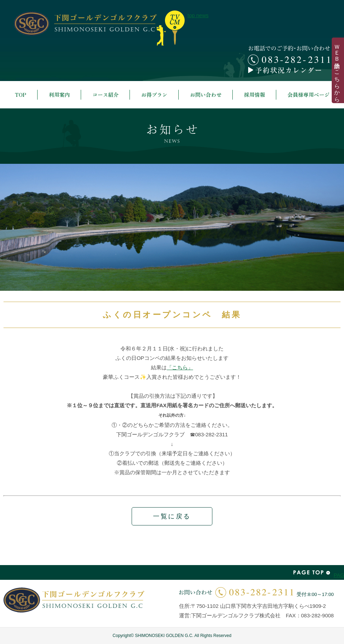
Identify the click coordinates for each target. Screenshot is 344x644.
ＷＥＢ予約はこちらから (337, 70)
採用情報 (254, 95)
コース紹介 (105, 95)
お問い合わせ (206, 95)
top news (171, 28)
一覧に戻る (172, 516)
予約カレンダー (289, 70)
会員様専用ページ (309, 95)
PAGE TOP (312, 572)
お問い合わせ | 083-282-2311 (236, 592)
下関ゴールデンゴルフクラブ (85, 24)
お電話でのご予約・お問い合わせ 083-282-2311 (289, 55)
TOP (21, 95)
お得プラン (154, 95)
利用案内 (59, 95)
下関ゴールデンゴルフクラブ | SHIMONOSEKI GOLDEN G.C (74, 600)
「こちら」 (180, 367)
